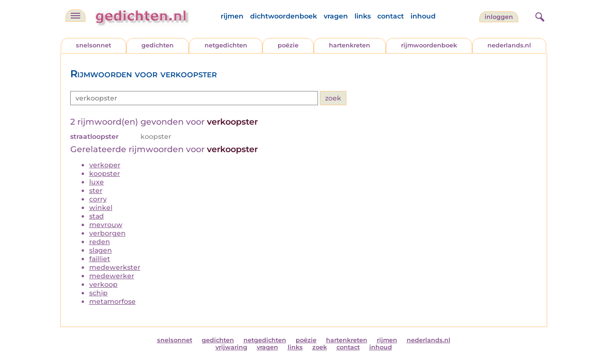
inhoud (423, 16)
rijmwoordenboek (429, 45)
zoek (320, 347)
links (363, 16)
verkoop (103, 284)
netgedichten (226, 45)
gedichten (158, 45)
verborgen (107, 233)
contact (391, 16)
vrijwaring (231, 347)
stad (97, 216)
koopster (105, 173)
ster (96, 191)
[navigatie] (75, 16)
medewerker (112, 276)
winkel (101, 208)
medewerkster (115, 267)
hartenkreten (350, 45)
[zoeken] (539, 16)
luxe (97, 182)
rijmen (232, 16)
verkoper (105, 165)
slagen (101, 250)
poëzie (288, 45)
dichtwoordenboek (284, 16)
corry (98, 199)
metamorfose (112, 301)
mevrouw (106, 225)
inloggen (499, 17)
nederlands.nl (509, 45)
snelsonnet (93, 45)
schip (98, 293)
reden (100, 242)
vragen (336, 16)
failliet (100, 259)
